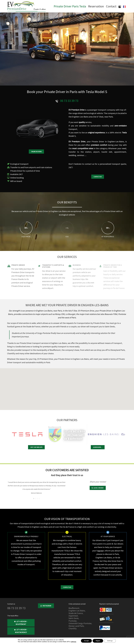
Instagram (46, 606)
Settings (110, 641)
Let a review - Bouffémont (21, 623)
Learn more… (98, 447)
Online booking (36, 152)
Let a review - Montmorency (21, 631)
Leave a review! (98, 488)
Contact (111, 6)
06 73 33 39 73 (69, 101)
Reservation (96, 6)
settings (73, 642)
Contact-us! (98, 177)
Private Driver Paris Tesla (70, 6)
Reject (98, 641)
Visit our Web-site (36, 447)
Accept (86, 641)
